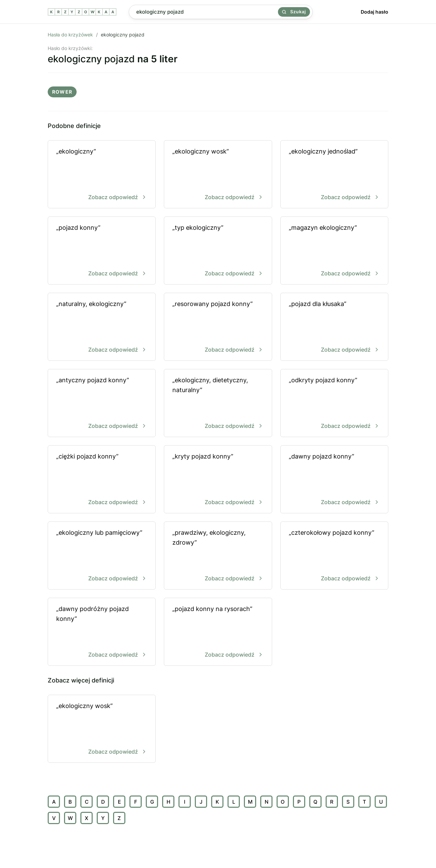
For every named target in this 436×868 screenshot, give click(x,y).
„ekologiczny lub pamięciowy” (102, 556)
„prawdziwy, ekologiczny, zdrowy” (218, 556)
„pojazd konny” (102, 251)
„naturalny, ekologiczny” (102, 327)
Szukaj (294, 12)
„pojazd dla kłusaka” (334, 327)
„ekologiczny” (102, 175)
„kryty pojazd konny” (218, 480)
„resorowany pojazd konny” (218, 327)
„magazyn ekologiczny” (334, 251)
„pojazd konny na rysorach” (218, 632)
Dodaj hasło (375, 12)
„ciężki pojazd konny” (102, 480)
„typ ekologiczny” (218, 251)
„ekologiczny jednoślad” (334, 175)
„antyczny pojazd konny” (102, 404)
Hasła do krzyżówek (70, 35)
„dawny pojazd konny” (334, 480)
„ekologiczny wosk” (218, 175)
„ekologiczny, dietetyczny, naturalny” (218, 404)
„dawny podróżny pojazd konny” (102, 632)
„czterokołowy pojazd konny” (334, 556)
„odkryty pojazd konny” (334, 404)
